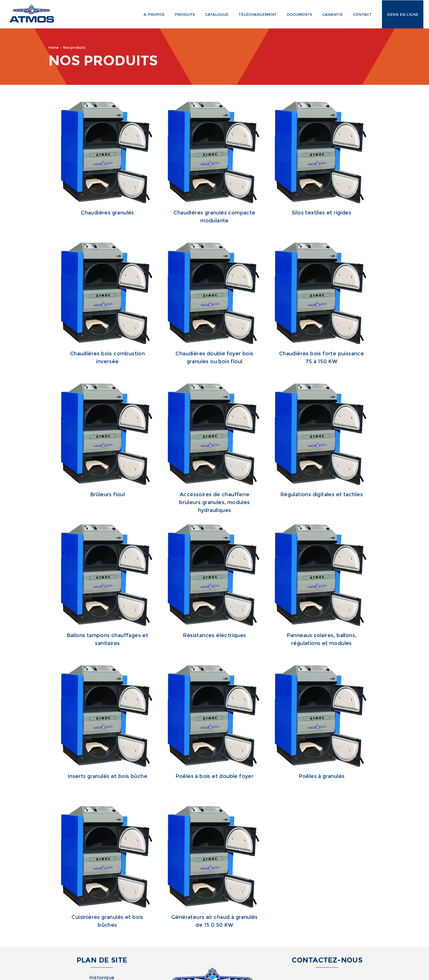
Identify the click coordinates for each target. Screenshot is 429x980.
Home (54, 47)
